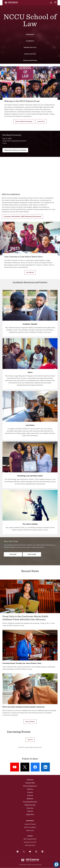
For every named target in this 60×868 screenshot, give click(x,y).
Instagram (36, 851)
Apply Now (30, 814)
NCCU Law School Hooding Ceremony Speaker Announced (23, 707)
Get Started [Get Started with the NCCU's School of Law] (30, 272)
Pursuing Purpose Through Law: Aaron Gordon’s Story (22, 663)
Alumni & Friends (30, 824)
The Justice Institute (30, 524)
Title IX (30, 811)
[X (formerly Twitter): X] (25, 767)
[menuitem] (18, 852)
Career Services (30, 54)
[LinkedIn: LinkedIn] (45, 767)
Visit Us (30, 789)
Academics (30, 41)
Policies (30, 795)
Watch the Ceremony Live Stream (15, 150)
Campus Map (30, 783)
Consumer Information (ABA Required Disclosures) (22, 216)
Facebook (17, 851)
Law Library (30, 425)
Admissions (30, 34)
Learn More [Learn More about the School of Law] (42, 122)
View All (30, 740)
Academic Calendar (30, 324)
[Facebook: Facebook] (35, 767)
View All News (30, 722)
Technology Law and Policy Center (30, 476)
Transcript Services (30, 802)
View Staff (13, 554)
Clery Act (30, 808)
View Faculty (32, 554)
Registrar (30, 799)
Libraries (30, 780)
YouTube (30, 851)
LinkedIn (42, 851)
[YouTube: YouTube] (15, 767)
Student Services (30, 47)
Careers (30, 792)
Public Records (30, 805)
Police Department (30, 786)
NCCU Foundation (30, 827)
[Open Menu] (55, 3)
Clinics (30, 372)
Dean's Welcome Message (24, 121)
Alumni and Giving (30, 60)
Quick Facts (30, 830)
